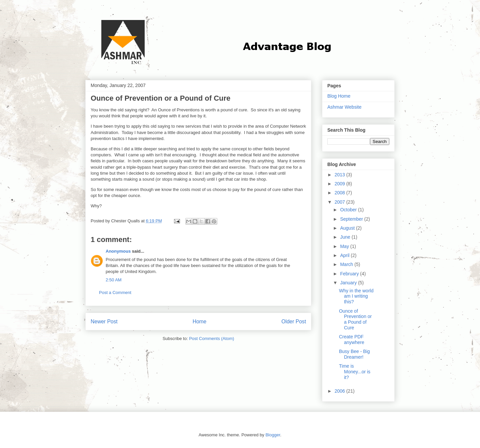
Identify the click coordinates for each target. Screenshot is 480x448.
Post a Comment (115, 292)
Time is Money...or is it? (355, 372)
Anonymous (118, 251)
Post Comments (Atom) (211, 338)
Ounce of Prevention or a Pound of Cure (355, 319)
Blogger (273, 435)
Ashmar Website (344, 107)
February (350, 274)
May (345, 246)
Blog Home (339, 96)
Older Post (294, 321)
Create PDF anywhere (352, 339)
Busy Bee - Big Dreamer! (354, 354)
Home (200, 321)
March (347, 264)
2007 (340, 202)
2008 (340, 193)
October (349, 210)
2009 (340, 184)
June (346, 237)
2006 (340, 391)
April (345, 255)
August (348, 228)
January (349, 283)
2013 (340, 175)
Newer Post (104, 321)
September (352, 219)
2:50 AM (114, 280)
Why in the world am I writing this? (356, 296)
